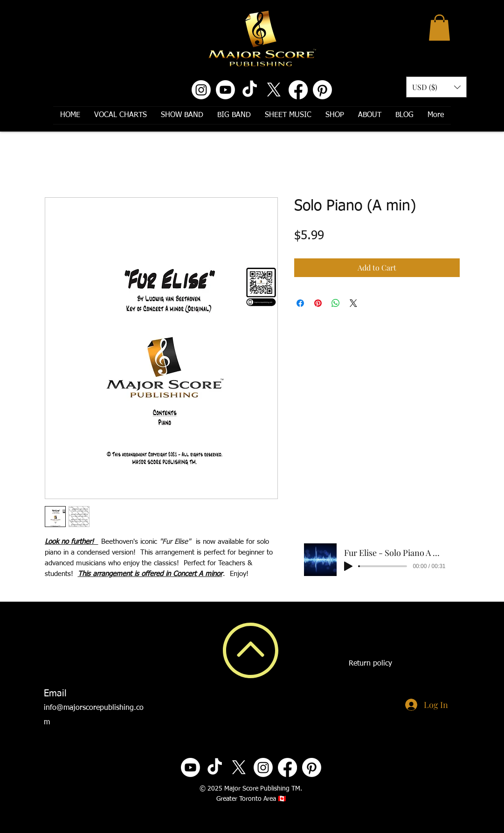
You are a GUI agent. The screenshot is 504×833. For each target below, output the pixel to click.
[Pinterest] (322, 90)
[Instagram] (201, 90)
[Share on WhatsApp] (336, 303)
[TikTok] (250, 90)
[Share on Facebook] (300, 303)
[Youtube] (225, 90)
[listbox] (436, 87)
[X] (274, 90)
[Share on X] (353, 303)
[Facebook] (298, 90)
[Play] (348, 566)
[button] (439, 28)
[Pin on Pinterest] (318, 303)
